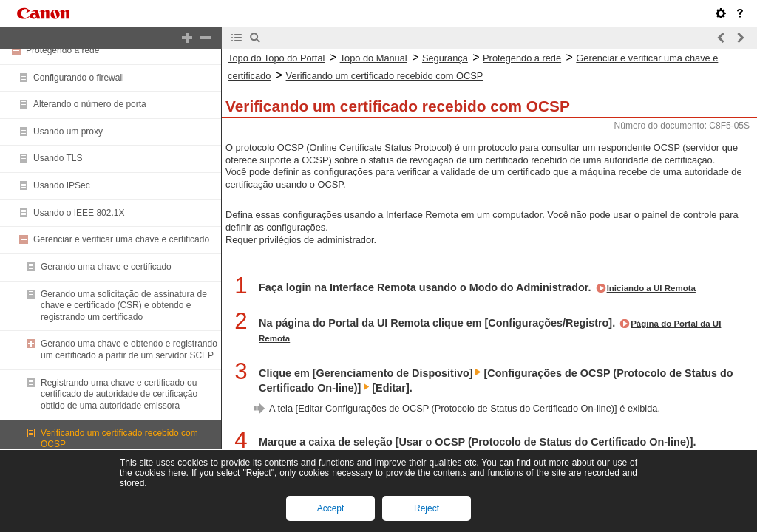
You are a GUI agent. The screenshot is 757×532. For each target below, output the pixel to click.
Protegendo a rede (62, 50)
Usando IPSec (62, 185)
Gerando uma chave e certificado (106, 267)
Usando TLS (58, 158)
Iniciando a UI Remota (651, 288)
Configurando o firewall (79, 78)
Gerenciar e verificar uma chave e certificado (121, 239)
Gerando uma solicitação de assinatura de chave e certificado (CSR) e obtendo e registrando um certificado (124, 306)
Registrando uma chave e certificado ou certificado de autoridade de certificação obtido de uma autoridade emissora (119, 394)
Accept (331, 508)
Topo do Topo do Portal (276, 58)
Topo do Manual (374, 58)
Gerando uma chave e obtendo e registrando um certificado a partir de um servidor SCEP (129, 349)
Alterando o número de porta (90, 104)
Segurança (445, 58)
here (177, 473)
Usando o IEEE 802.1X (79, 213)
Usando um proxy (68, 132)
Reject (427, 508)
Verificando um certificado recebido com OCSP (385, 76)
